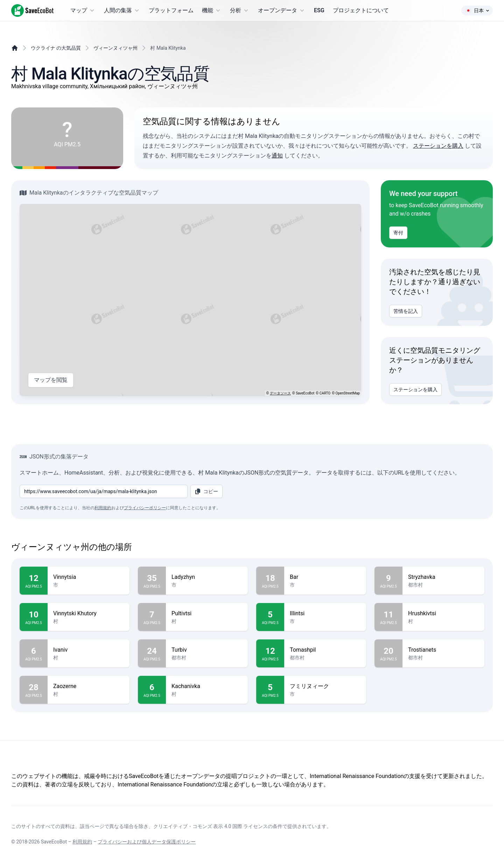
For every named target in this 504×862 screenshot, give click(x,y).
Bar (325, 577)
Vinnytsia (89, 577)
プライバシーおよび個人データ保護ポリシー (147, 842)
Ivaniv (89, 650)
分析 (240, 10)
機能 (212, 10)
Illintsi (325, 614)
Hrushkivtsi (443, 614)
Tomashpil (325, 650)
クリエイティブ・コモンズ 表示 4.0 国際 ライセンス (211, 826)
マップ (83, 10)
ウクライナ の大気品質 (56, 48)
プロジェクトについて (361, 10)
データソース (280, 393)
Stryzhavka (443, 577)
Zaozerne (89, 686)
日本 (477, 10)
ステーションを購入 (438, 146)
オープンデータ (282, 10)
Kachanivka (207, 686)
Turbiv (207, 650)
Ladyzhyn (207, 577)
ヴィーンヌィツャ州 (115, 48)
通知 (277, 156)
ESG (319, 10)
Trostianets (443, 650)
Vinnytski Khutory (89, 614)
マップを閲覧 (51, 380)
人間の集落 (122, 10)
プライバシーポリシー (145, 508)
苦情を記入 (406, 311)
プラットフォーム (171, 10)
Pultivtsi (207, 614)
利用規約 (103, 508)
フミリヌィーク (325, 686)
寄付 (398, 233)
